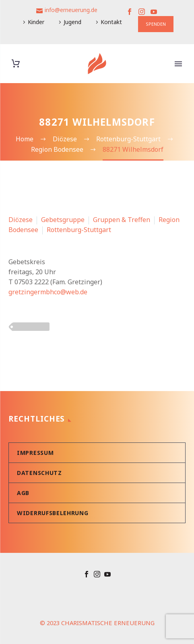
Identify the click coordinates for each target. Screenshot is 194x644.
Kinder (36, 22)
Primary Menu (178, 64)
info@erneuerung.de (71, 10)
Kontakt (111, 22)
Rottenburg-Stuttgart (79, 230)
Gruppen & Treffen (122, 220)
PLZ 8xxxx (31, 326)
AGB (23, 493)
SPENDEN (156, 24)
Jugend (72, 22)
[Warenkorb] (16, 64)
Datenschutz (39, 473)
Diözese (21, 220)
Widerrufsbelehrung (53, 513)
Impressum (35, 453)
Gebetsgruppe (63, 220)
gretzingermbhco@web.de (48, 292)
